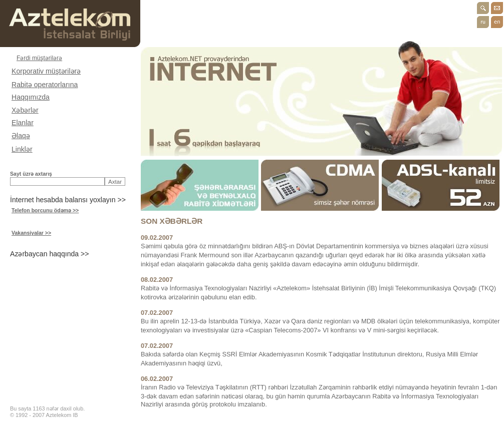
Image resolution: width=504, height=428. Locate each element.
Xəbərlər (25, 110)
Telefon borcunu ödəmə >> (45, 210)
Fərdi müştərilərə (39, 58)
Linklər (22, 149)
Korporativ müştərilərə (46, 71)
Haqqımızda (31, 97)
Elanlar (23, 123)
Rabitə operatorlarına (45, 85)
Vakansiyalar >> (31, 233)
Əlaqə (21, 136)
